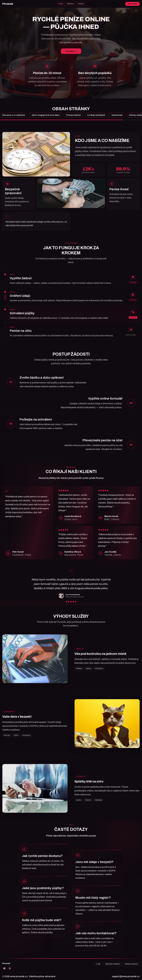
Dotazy (81, 4)
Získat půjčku (132, 4)
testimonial (117, 115)
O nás (61, 4)
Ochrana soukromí (131, 964)
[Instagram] (10, 968)
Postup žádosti (73, 115)
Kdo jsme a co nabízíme (14, 115)
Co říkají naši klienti (96, 115)
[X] (4, 968)
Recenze (70, 4)
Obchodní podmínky (113, 964)
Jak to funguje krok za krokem (46, 115)
